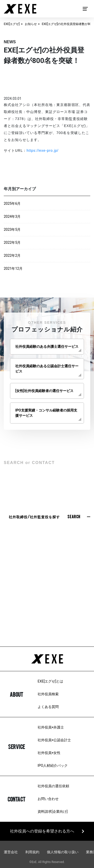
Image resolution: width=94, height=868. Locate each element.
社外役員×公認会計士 (54, 740)
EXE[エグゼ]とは (50, 681)
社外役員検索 (48, 694)
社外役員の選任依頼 (53, 786)
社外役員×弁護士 (51, 727)
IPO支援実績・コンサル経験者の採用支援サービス (46, 413)
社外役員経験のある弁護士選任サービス (47, 346)
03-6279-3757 (47, 614)
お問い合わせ (48, 799)
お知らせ (31, 24)
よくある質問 (48, 707)
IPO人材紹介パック (53, 765)
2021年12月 (13, 268)
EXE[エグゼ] (12, 24)
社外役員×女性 (49, 753)
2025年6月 (12, 203)
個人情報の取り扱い (63, 852)
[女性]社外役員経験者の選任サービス (44, 391)
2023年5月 (12, 229)
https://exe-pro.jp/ (42, 150)
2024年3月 (12, 216)
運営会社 (11, 852)
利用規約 (32, 852)
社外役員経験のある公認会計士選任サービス (47, 369)
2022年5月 (12, 242)
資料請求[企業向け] (53, 811)
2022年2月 (12, 255)
